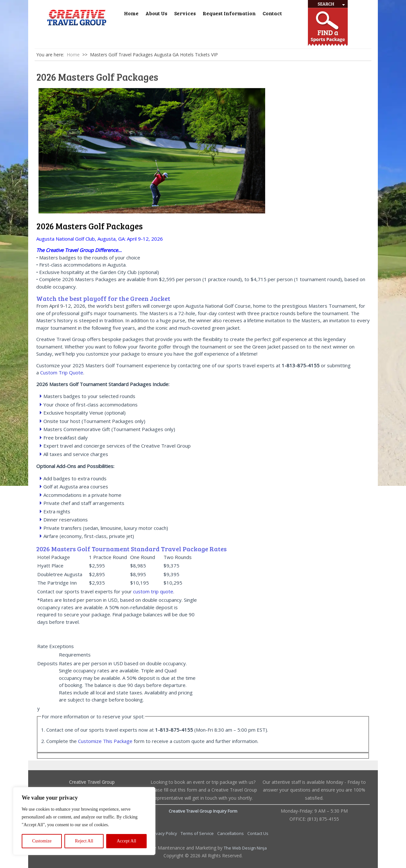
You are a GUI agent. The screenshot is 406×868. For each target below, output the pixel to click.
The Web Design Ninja (245, 848)
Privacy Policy (164, 833)
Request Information (229, 13)
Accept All (126, 841)
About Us (156, 13)
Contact (272, 13)
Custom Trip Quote (62, 372)
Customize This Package (105, 741)
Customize (42, 841)
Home (131, 13)
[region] (84, 821)
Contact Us (258, 833)
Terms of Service (198, 833)
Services (185, 13)
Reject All (84, 841)
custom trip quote (153, 591)
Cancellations (231, 833)
